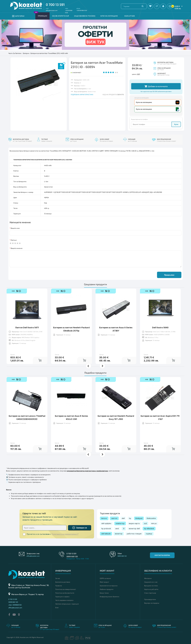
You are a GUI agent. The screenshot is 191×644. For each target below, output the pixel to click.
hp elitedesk (149, 529)
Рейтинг (14, 240)
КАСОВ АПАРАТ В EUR (61, 16)
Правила (59, 586)
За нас (58, 578)
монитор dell (134, 529)
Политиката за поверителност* (65, 534)
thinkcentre (151, 518)
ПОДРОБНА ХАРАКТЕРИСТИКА (82, 95)
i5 (124, 529)
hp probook (106, 529)
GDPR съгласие (105, 578)
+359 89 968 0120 (82, 10)
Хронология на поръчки (109, 586)
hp (130, 518)
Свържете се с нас (151, 582)
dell (123, 518)
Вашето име (15, 228)
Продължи (169, 275)
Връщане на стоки (151, 586)
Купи (176, 124)
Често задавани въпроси (64, 600)
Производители (150, 599)
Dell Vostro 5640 (160, 328)
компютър (120, 523)
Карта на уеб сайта (151, 589)
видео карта (134, 523)
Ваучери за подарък (152, 603)
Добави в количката (156, 86)
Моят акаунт (104, 582)
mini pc (154, 523)
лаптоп (114, 518)
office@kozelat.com (52, 10)
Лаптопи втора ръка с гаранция (67, 604)
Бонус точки (104, 593)
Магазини (148, 578)
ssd (145, 523)
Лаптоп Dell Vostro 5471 (27, 328)
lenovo (104, 518)
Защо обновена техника (85, 16)
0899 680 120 (72, 556)
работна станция (134, 534)
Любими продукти (107, 589)
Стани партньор (150, 593)
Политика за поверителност (66, 589)
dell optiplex (106, 523)
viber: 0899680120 (15, 605)
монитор (119, 534)
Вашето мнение (17, 248)
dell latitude (106, 534)
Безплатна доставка (63, 582)
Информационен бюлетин (110, 597)
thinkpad (139, 518)
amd (117, 529)
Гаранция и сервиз (62, 597)
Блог (57, 608)
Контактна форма (162, 555)
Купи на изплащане (109, 16)
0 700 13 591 (55, 5)
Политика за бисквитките (65, 593)
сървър (149, 534)
